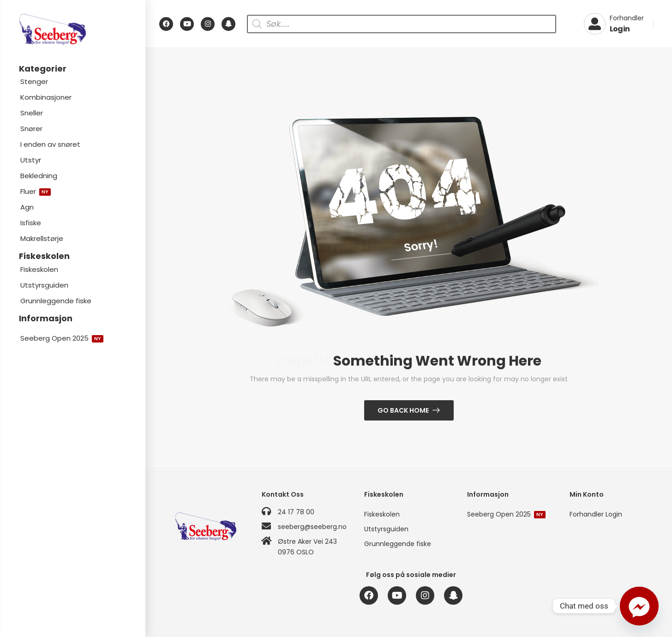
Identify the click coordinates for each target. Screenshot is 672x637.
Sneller (32, 113)
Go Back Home (403, 410)
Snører (31, 129)
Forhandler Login (596, 514)
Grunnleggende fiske (56, 301)
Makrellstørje (42, 238)
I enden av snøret (50, 144)
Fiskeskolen (39, 269)
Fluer (36, 191)
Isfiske (31, 223)
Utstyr (31, 160)
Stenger (34, 81)
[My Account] (614, 24)
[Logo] (72, 29)
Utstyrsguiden (44, 285)
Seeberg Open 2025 (62, 338)
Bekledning (39, 176)
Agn (27, 207)
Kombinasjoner (46, 97)
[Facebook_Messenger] (639, 606)
